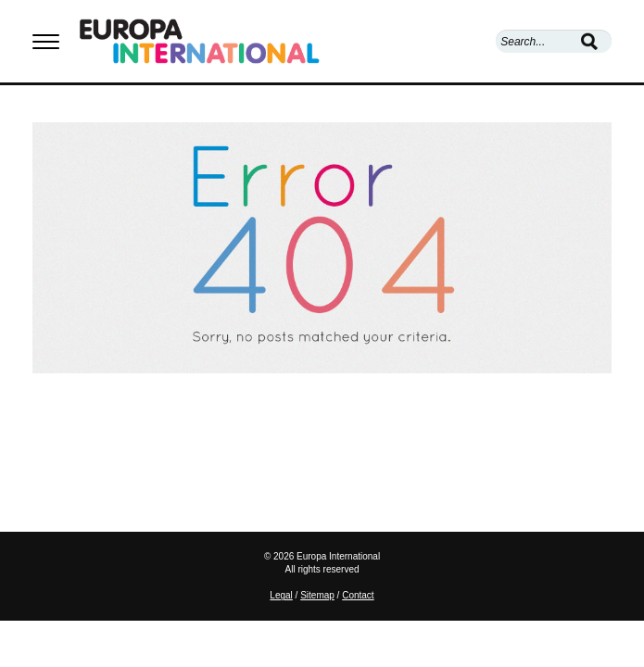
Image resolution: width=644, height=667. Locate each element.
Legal (281, 595)
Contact (358, 595)
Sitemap (317, 595)
